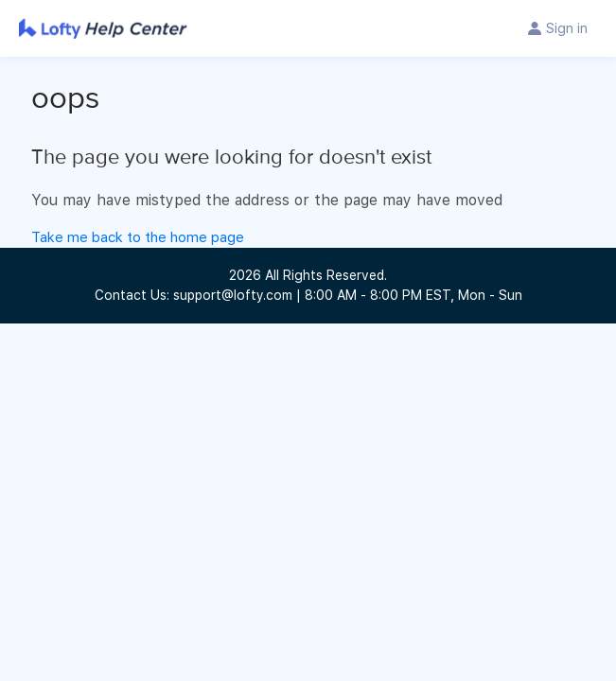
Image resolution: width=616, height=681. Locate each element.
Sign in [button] (567, 28)
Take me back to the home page (138, 237)
